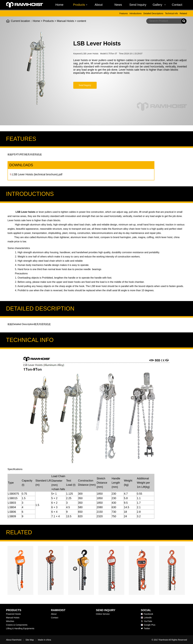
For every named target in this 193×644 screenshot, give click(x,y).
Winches (10, 621)
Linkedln (148, 618)
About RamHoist (14, 640)
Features (124, 13)
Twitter (147, 628)
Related (183, 13)
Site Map (30, 640)
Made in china (44, 640)
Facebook (148, 614)
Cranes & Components (17, 625)
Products (79, 5)
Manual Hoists (65, 21)
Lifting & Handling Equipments (20, 628)
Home (59, 5)
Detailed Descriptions (153, 13)
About (99, 5)
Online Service (103, 614)
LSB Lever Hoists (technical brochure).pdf (37, 174)
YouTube (148, 621)
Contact (177, 5)
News (118, 5)
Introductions (136, 13)
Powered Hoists (13, 614)
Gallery (157, 5)
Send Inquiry (138, 5)
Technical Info (171, 13)
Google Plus (150, 625)
